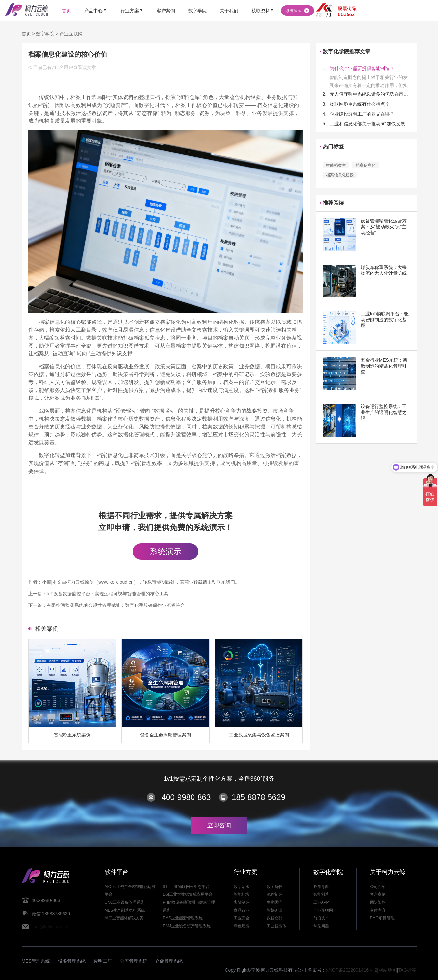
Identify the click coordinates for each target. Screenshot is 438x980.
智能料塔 (242, 894)
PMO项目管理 (382, 918)
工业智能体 (276, 926)
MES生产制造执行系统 (125, 910)
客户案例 (378, 894)
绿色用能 (242, 926)
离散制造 (242, 902)
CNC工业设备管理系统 (125, 902)
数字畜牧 (274, 887)
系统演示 (166, 551)
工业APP (321, 902)
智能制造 (321, 894)
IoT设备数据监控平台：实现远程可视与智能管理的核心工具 (108, 594)
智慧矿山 (274, 910)
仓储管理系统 (169, 961)
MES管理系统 (36, 961)
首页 (26, 34)
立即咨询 (219, 825)
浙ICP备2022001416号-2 (352, 970)
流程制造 (274, 894)
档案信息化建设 (340, 175)
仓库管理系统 (134, 961)
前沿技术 (321, 918)
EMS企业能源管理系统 (183, 918)
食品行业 (242, 910)
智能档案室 (336, 165)
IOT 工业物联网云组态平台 (186, 887)
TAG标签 (407, 970)
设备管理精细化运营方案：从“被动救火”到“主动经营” (384, 227)
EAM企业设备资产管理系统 (187, 926)
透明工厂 (103, 961)
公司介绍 (378, 887)
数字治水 (242, 887)
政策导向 (321, 887)
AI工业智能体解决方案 (124, 918)
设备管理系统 (72, 961)
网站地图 (388, 970)
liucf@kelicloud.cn (50, 927)
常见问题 (321, 926)
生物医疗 (274, 902)
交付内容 (378, 910)
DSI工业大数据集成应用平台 (188, 894)
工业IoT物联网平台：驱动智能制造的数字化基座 (385, 320)
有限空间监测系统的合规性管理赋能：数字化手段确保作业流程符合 (116, 605)
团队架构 (378, 902)
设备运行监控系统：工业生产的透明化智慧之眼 (384, 412)
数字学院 (45, 34)
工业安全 (242, 918)
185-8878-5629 (258, 797)
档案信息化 (366, 165)
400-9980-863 (186, 797)
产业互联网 (71, 34)
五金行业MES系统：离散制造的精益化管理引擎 (384, 366)
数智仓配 (274, 918)
